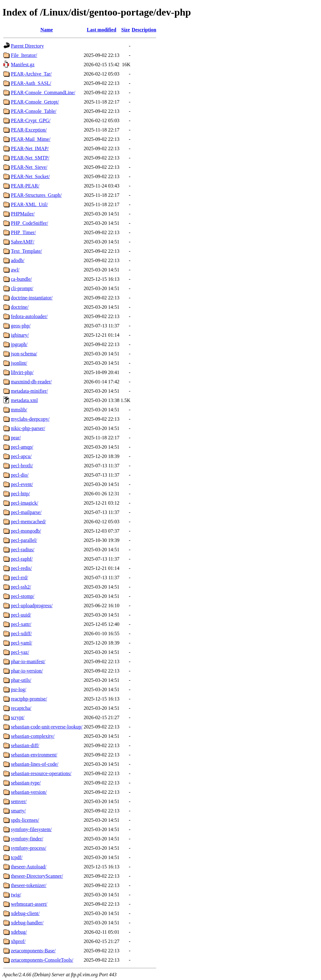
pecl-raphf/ (22, 559)
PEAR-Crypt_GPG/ (31, 120)
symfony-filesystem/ (31, 829)
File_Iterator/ (24, 55)
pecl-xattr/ (21, 624)
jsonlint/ (19, 363)
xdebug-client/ (25, 913)
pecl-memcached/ (28, 522)
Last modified (101, 30)
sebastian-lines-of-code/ (35, 764)
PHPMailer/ (23, 214)
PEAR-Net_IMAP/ (30, 148)
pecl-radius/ (23, 550)
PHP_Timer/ (23, 232)
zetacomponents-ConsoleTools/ (42, 960)
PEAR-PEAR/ (25, 186)
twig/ (16, 895)
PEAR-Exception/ (29, 130)
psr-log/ (18, 689)
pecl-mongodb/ (26, 531)
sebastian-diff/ (25, 745)
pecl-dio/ (20, 475)
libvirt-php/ (22, 372)
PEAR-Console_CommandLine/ (43, 92)
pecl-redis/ (21, 568)
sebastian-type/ (26, 783)
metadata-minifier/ (29, 391)
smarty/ (18, 811)
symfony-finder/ (27, 839)
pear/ (16, 438)
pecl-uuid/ (21, 615)
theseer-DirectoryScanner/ (37, 876)
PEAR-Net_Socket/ (30, 176)
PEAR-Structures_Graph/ (36, 195)
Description (144, 30)
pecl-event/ (22, 484)
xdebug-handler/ (27, 923)
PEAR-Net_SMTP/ (30, 158)
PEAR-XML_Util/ (29, 204)
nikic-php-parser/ (28, 428)
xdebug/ (19, 932)
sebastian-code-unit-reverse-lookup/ (47, 727)
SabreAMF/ (23, 242)
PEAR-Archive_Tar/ (31, 74)
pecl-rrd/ (19, 578)
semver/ (19, 801)
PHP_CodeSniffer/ (30, 223)
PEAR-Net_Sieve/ (29, 167)
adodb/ (18, 260)
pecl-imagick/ (25, 503)
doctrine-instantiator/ (32, 298)
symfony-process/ (29, 848)
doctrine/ (20, 307)
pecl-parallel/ (24, 540)
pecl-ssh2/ (21, 587)
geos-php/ (21, 326)
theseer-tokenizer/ (29, 885)
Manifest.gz (23, 65)
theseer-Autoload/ (29, 867)
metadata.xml (24, 400)
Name (47, 30)
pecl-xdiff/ (21, 633)
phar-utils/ (21, 680)
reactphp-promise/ (29, 699)
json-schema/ (24, 354)
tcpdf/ (17, 857)
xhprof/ (18, 941)
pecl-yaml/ (21, 643)
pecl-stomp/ (23, 596)
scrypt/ (18, 717)
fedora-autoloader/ (29, 316)
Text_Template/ (26, 251)
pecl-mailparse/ (26, 512)
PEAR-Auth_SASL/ (31, 83)
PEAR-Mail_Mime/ (31, 139)
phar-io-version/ (27, 671)
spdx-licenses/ (25, 820)
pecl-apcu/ (21, 456)
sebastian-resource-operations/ (41, 773)
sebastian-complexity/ (33, 736)
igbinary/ (20, 335)
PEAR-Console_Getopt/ (35, 102)
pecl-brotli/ (22, 466)
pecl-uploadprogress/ (32, 606)
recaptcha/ (21, 708)
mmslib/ (19, 410)
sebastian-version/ (29, 792)
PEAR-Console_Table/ (34, 111)
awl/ (15, 270)
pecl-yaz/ (20, 652)
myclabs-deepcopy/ (30, 419)
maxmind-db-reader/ (31, 382)
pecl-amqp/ (22, 447)
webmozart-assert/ (29, 904)
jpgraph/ (19, 344)
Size (126, 30)
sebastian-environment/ (34, 755)
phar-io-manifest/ (28, 661)
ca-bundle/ (21, 279)
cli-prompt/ (22, 288)
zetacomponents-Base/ (33, 951)
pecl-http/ (20, 494)
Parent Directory (27, 46)
